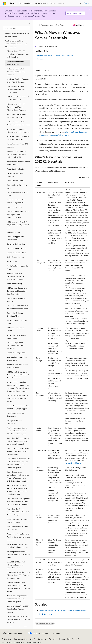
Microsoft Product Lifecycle (17, 13)
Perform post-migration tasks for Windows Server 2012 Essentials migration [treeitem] (17, 599)
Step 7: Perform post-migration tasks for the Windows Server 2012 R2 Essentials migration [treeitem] (18, 501)
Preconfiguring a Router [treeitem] (15, 169)
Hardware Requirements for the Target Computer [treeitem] (18, 163)
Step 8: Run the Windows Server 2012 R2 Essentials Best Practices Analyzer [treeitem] (18, 512)
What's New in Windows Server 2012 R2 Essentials (55, 56)
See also (40, 59)
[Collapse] (29, 23)
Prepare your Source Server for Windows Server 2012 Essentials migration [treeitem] (18, 537)
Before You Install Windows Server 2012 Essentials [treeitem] (17, 116)
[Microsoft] (4, 3)
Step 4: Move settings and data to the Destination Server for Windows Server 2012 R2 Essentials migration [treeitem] (18, 463)
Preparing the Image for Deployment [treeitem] (15, 415)
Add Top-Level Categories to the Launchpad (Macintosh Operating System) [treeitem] (17, 291)
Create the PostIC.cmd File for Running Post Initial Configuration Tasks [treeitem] (18, 214)
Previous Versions (21, 639)
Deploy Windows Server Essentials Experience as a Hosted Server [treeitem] (16, 89)
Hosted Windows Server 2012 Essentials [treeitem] (17, 145)
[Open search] (81, 3)
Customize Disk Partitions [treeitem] (16, 244)
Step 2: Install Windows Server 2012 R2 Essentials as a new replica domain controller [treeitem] (18, 441)
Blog (32, 639)
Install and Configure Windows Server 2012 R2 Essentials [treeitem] (18, 81)
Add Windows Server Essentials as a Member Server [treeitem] (18, 98)
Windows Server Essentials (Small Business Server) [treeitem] (17, 35)
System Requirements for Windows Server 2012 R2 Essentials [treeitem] (16, 72)
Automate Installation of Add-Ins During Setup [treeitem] (18, 366)
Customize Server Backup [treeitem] (16, 248)
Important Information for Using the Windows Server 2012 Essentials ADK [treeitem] (16, 154)
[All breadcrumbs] (37, 25)
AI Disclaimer (7, 639)
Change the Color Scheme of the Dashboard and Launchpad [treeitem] (18, 307)
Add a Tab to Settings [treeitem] (15, 284)
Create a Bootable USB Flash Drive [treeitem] (17, 194)
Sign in (87, 3)
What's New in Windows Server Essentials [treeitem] (16, 63)
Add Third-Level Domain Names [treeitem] (16, 329)
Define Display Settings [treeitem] (15, 257)
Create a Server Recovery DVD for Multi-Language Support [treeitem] (18, 407)
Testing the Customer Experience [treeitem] (15, 422)
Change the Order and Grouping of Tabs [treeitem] (15, 315)
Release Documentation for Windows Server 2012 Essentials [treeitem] (18, 131)
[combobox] (16, 28)
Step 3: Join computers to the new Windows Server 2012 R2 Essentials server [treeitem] (18, 451)
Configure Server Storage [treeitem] (16, 181)
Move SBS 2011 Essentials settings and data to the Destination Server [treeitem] (16, 565)
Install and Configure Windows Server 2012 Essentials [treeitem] (18, 138)
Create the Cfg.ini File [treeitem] (14, 207)
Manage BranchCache (73, 463)
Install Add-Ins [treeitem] (12, 262)
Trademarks (18, 642)
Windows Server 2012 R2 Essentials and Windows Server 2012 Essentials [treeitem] (18, 54)
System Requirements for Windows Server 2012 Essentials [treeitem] (18, 123)
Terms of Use (7, 642)
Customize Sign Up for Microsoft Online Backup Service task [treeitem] (16, 345)
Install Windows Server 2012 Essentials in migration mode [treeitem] (17, 546)
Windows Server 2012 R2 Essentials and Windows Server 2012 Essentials (54, 25)
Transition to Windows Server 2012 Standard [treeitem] (17, 528)
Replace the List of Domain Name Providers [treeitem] (17, 337)
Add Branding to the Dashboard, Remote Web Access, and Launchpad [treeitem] (16, 276)
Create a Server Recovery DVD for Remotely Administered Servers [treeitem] (18, 398)
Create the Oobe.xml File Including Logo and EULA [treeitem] (16, 201)
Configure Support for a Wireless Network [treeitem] (15, 238)
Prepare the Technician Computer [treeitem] (15, 175)
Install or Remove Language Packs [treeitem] (17, 322)
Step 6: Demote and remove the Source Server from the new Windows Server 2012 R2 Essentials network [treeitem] (18, 490)
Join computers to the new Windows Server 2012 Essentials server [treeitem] (18, 555)
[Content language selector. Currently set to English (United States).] (13, 633)
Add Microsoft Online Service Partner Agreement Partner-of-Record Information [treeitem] (18, 375)
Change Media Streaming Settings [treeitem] (16, 300)
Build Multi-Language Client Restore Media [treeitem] (17, 359)
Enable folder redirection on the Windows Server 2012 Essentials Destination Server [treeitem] (18, 575)
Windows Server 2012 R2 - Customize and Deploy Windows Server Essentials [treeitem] (16, 107)
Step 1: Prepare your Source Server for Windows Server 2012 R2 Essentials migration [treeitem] (17, 431)
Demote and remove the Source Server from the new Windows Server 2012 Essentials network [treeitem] (18, 587)
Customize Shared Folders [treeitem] (16, 253)
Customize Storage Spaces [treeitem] (16, 353)
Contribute (42, 639)
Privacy (51, 639)
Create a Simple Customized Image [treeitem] (17, 187)
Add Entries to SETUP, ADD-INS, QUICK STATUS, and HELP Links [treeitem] (18, 225)
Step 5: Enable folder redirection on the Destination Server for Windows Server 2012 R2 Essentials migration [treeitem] (18, 476)
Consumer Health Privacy (68, 639)
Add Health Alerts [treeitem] (13, 232)
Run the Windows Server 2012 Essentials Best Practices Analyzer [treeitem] (18, 609)
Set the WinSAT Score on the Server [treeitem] (17, 267)
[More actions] (88, 25)
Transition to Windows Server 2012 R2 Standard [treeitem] (17, 521)
